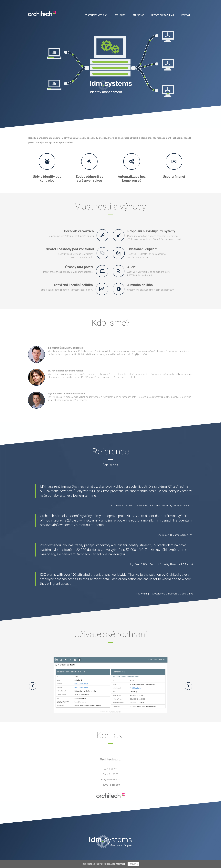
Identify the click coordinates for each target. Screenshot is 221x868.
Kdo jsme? (120, 15)
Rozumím (134, 864)
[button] (33, 686)
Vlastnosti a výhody (96, 15)
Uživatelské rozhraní (163, 15)
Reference (138, 15)
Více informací (118, 864)
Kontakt (186, 15)
